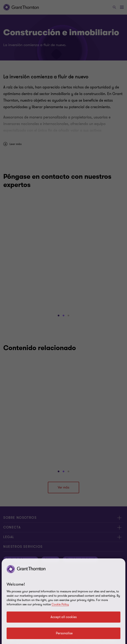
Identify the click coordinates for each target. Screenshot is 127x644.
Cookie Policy (60, 604)
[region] (63, 601)
